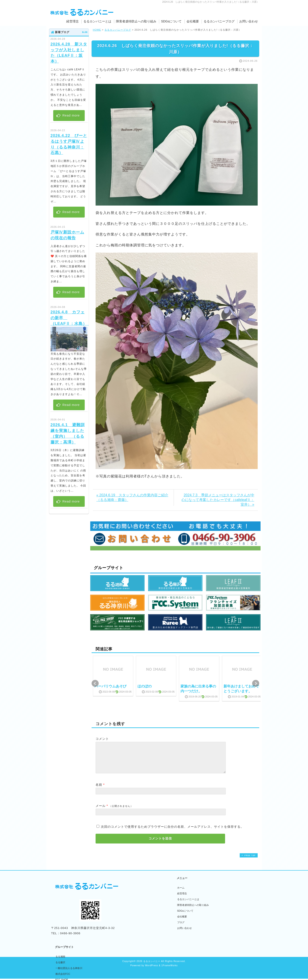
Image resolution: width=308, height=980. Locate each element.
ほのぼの (145, 686)
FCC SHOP (141, 916)
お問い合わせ (249, 21)
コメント (102, 739)
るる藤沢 (139, 899)
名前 (99, 790)
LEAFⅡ (139, 928)
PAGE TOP (248, 861)
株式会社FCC (142, 910)
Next (256, 683)
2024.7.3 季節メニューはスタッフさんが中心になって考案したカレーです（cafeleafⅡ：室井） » (218, 500)
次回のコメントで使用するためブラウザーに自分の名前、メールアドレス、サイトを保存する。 (172, 832)
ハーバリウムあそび (110, 686)
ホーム (181, 893)
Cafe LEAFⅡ (142, 933)
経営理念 (73, 21)
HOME (97, 30)
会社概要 (193, 21)
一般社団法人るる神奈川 (148, 905)
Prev (95, 683)
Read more (68, 115)
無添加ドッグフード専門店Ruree (153, 939)
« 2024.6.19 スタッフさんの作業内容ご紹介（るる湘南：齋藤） (132, 497)
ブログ (181, 928)
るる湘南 (139, 893)
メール (101, 811)
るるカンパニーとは (97, 21)
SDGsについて (171, 21)
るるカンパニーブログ (219, 21)
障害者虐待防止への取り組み (136, 21)
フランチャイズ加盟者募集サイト (153, 922)
